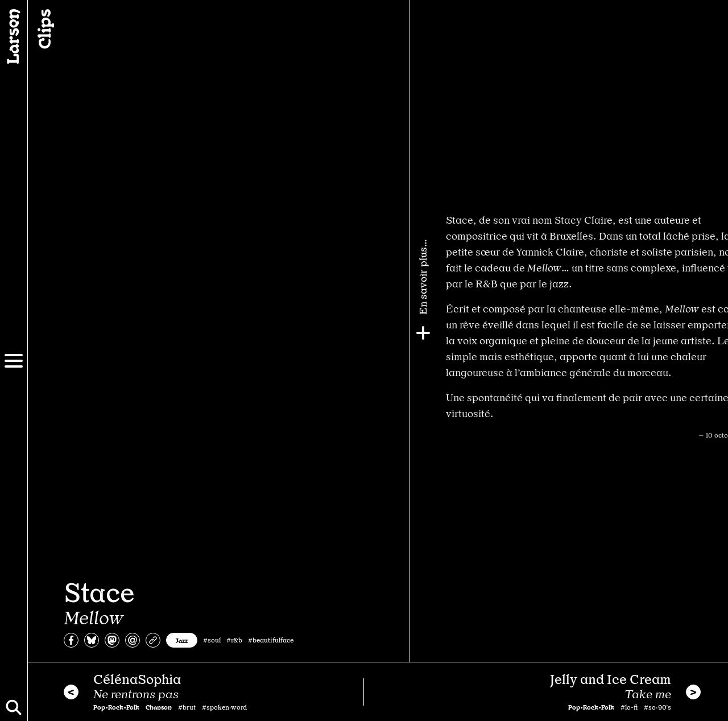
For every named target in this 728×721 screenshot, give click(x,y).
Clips (43, 29)
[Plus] (715, 333)
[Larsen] (14, 36)
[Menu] (14, 361)
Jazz (182, 640)
